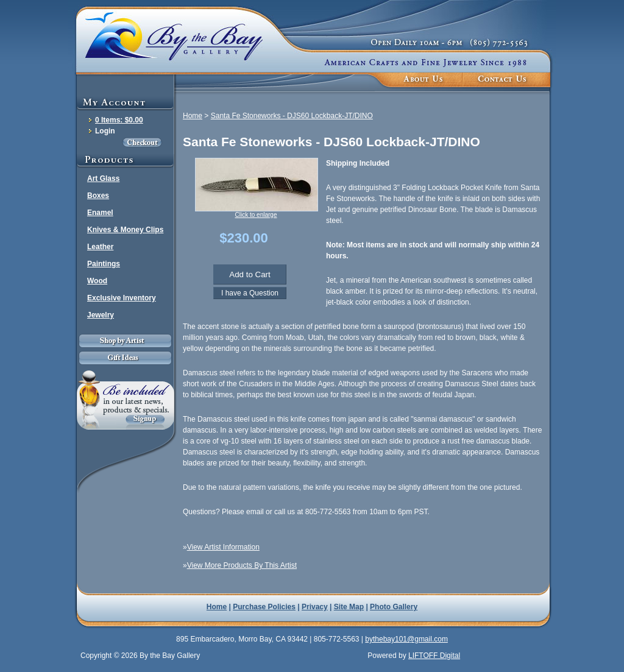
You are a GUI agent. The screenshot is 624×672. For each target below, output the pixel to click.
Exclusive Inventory (122, 298)
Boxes (98, 196)
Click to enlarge (256, 215)
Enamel (100, 213)
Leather (100, 247)
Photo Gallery (394, 607)
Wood (97, 281)
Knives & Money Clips (125, 230)
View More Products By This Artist (242, 565)
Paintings (104, 264)
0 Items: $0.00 (119, 120)
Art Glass (103, 179)
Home (193, 116)
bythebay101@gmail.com (406, 639)
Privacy (315, 607)
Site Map (349, 607)
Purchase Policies (264, 607)
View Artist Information (223, 547)
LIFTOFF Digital (434, 656)
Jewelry (101, 315)
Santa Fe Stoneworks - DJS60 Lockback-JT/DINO (292, 116)
